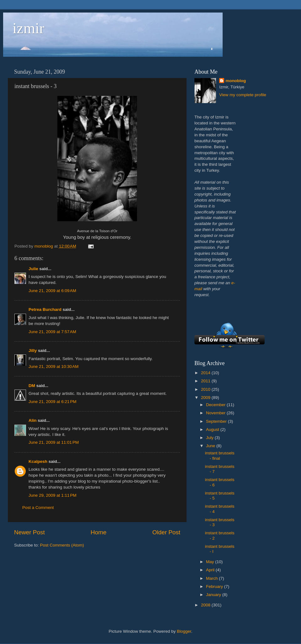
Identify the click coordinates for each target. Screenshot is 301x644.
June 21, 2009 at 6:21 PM (53, 402)
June (211, 446)
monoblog (236, 81)
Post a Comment (38, 508)
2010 (206, 389)
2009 (206, 398)
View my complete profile (243, 95)
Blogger (184, 631)
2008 (206, 605)
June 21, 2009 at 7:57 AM (52, 332)
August (213, 429)
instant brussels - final (220, 456)
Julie (33, 269)
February (215, 586)
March (212, 578)
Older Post (166, 532)
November (216, 413)
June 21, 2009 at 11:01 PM (54, 442)
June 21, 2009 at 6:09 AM (52, 291)
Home (98, 532)
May (211, 562)
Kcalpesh (38, 461)
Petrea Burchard (45, 309)
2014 (206, 373)
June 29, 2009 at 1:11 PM (53, 495)
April (211, 570)
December (216, 405)
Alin (33, 420)
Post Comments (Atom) (62, 545)
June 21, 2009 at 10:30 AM (54, 367)
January (214, 595)
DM (32, 386)
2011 (206, 381)
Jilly (33, 351)
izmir (28, 28)
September (217, 421)
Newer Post (29, 532)
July (210, 438)
